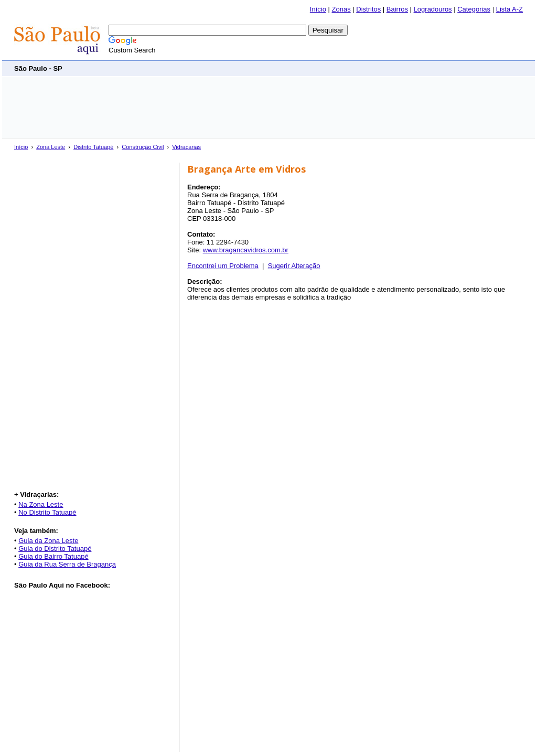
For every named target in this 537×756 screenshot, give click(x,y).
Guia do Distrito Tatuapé (55, 549)
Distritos (368, 9)
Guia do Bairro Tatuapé (53, 556)
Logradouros (433, 9)
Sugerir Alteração (294, 266)
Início (318, 9)
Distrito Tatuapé (93, 147)
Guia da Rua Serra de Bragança (67, 564)
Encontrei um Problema (223, 266)
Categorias (474, 9)
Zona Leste (51, 147)
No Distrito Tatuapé (47, 512)
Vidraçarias (186, 147)
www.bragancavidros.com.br (246, 250)
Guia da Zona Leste (48, 541)
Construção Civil (143, 147)
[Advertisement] (332, 68)
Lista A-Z (509, 9)
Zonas (341, 9)
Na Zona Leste (41, 504)
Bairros (397, 9)
